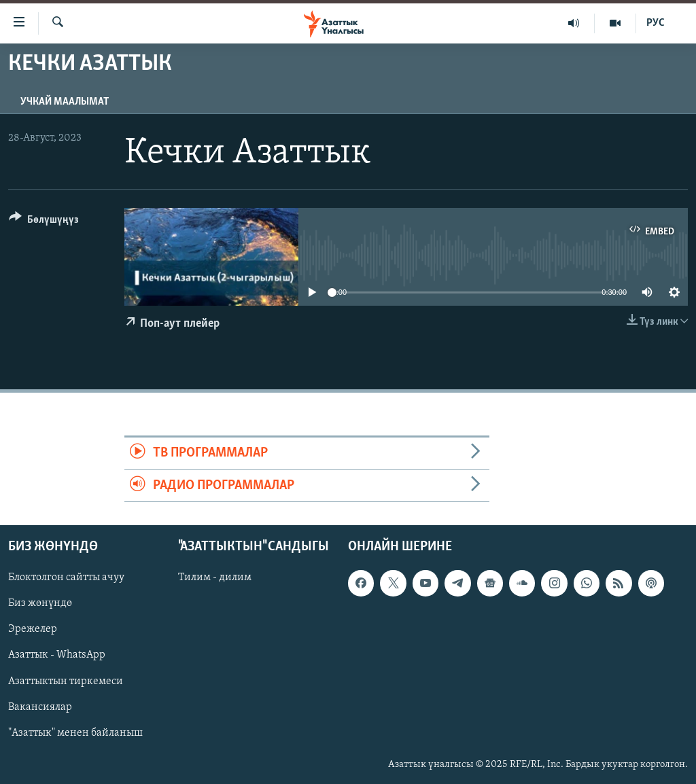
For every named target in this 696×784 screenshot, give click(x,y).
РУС (656, 23)
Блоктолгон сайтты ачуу (66, 577)
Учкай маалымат (65, 102)
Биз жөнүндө (40, 603)
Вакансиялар (40, 707)
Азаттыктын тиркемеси (66, 681)
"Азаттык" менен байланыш (75, 733)
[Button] (44, 222)
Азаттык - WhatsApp (57, 655)
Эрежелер (33, 629)
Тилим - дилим (215, 577)
